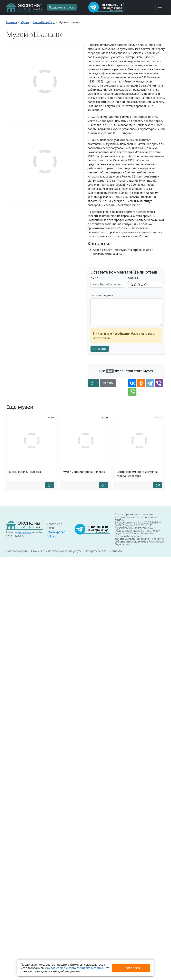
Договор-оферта (17, 551)
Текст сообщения (102, 295)
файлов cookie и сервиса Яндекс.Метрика (74, 968)
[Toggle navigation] (160, 7)
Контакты (116, 551)
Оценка (133, 278)
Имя (94, 278)
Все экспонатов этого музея (126, 371)
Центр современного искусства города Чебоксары (137, 474)
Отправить (100, 349)
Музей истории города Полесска (84, 472)
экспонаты (24, 532)
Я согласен (131, 968)
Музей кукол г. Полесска (25, 472)
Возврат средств (96, 551)
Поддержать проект (62, 7)
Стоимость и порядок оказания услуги (56, 551)
